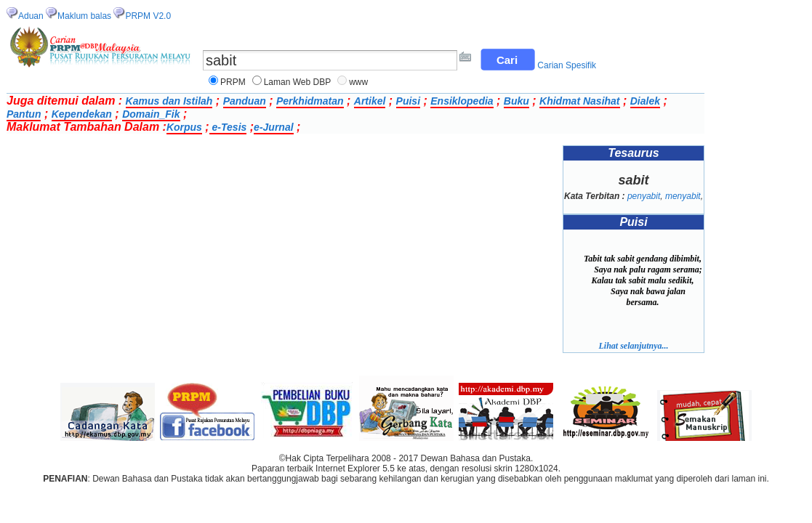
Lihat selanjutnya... (633, 346)
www (358, 82)
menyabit (683, 196)
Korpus (184, 127)
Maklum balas (84, 16)
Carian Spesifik (567, 65)
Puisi (408, 101)
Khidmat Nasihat (579, 101)
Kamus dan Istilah (169, 101)
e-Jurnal (273, 127)
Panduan (245, 101)
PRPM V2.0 (148, 16)
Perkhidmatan (310, 101)
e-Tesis (228, 127)
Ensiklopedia (462, 101)
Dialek (645, 101)
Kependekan (82, 114)
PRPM (233, 82)
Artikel (370, 101)
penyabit (644, 196)
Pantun (24, 114)
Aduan (31, 16)
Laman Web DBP (298, 82)
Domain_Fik (151, 114)
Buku (516, 101)
